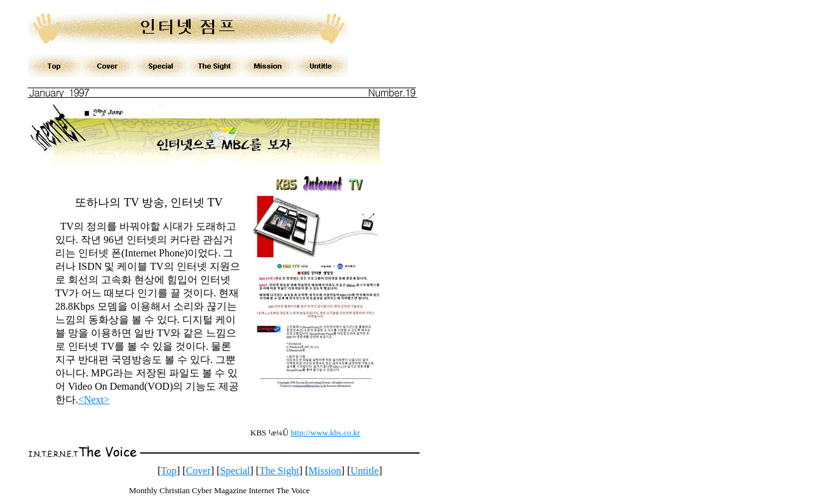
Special (235, 471)
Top (169, 471)
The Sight (279, 471)
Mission (325, 471)
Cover (199, 471)
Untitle (365, 471)
